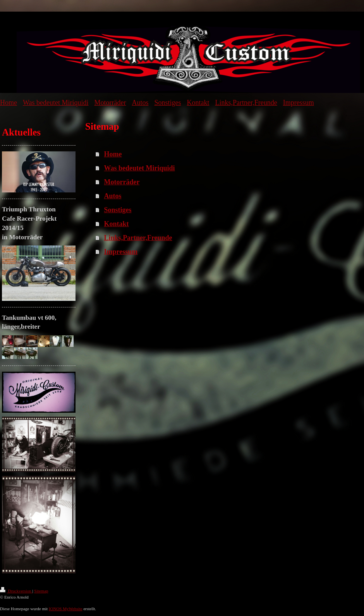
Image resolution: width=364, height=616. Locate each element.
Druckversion (16, 591)
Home (113, 154)
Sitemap (41, 591)
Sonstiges (118, 210)
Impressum (121, 252)
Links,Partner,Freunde (138, 238)
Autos (113, 196)
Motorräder (122, 182)
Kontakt (117, 224)
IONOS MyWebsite (66, 609)
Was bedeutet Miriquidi (140, 168)
